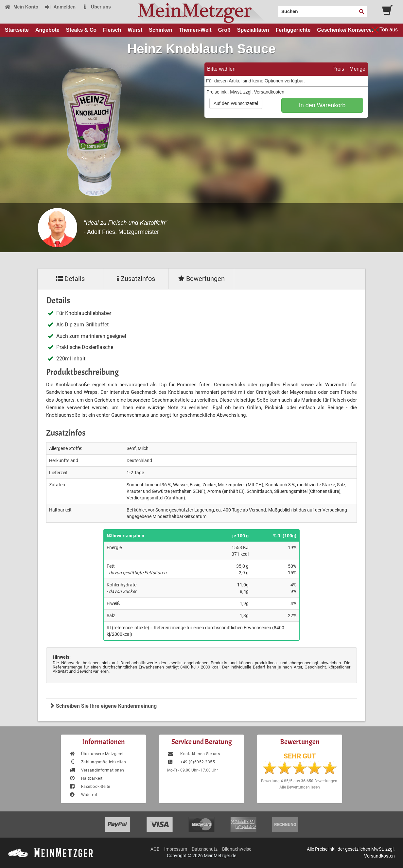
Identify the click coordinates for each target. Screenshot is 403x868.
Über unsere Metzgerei (96, 754)
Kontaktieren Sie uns (193, 754)
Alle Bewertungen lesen (300, 787)
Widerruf (83, 795)
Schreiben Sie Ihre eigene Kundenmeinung (103, 706)
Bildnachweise (237, 849)
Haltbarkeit (86, 778)
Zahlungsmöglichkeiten (97, 762)
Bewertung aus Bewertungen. (300, 781)
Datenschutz (205, 849)
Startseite (17, 30)
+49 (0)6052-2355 (191, 762)
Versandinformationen (97, 770)
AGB (155, 849)
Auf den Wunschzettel (236, 103)
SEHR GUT (300, 756)
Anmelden (60, 7)
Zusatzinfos (136, 279)
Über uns (96, 7)
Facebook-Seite (90, 787)
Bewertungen (201, 279)
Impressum (176, 849)
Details (70, 279)
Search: (274, 9)
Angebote (47, 30)
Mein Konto (21, 7)
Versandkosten (269, 92)
